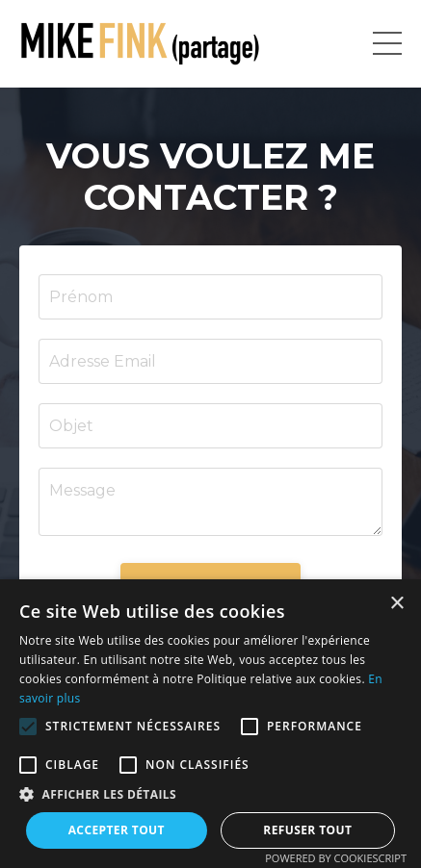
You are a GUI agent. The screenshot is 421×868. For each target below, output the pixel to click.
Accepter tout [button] (117, 830)
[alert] (210, 724)
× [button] (396, 604)
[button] (28, 727)
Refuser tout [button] (307, 830)
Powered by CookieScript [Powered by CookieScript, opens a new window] (336, 858)
